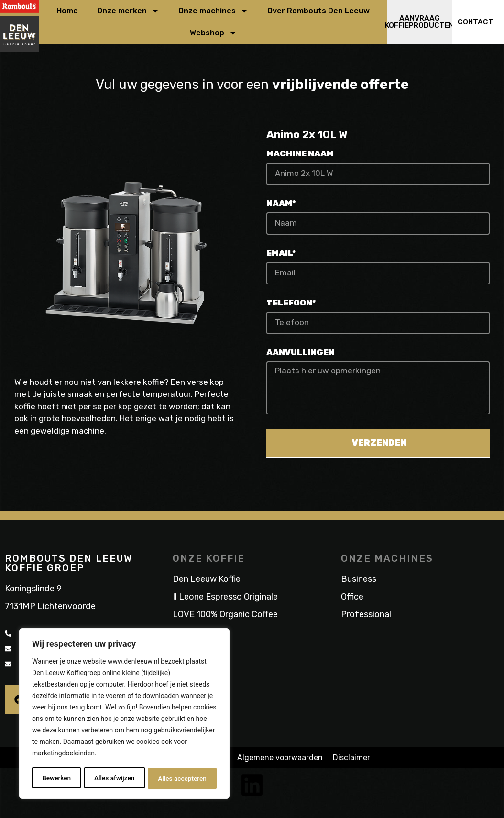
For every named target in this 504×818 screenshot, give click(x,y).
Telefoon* (291, 305)
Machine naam (300, 155)
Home (67, 12)
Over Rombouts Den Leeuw (318, 12)
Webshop (213, 34)
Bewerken (56, 778)
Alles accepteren (182, 778)
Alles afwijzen (114, 778)
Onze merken (128, 12)
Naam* (281, 205)
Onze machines (213, 12)
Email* (281, 255)
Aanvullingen (301, 354)
